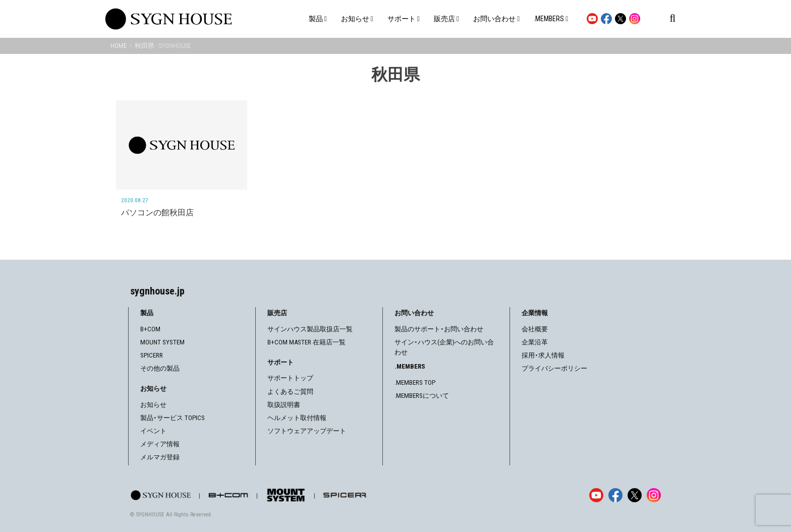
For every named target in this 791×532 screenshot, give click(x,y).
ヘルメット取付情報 (297, 418)
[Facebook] (615, 495)
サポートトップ (290, 378)
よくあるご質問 (290, 392)
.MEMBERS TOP (415, 382)
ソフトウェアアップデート (307, 431)
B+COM (150, 329)
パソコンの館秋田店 (157, 213)
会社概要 (535, 329)
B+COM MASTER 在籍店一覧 (306, 342)
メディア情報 (160, 444)
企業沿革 (535, 342)
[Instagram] (654, 495)
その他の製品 (160, 368)
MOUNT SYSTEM (162, 342)
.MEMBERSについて (422, 396)
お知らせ (153, 405)
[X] (635, 495)
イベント (153, 431)
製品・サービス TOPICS (173, 418)
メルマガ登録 (160, 457)
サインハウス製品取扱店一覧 (310, 329)
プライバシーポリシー (554, 368)
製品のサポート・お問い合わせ (439, 329)
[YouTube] (596, 495)
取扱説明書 (284, 405)
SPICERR (152, 355)
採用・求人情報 (543, 355)
